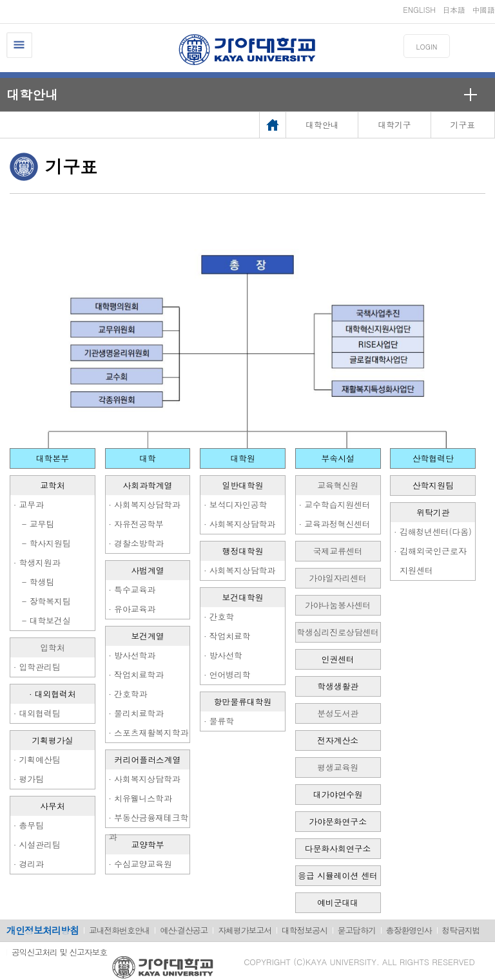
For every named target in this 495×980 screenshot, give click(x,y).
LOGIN (427, 47)
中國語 (483, 9)
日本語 (454, 9)
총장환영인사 (409, 930)
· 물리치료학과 (136, 713)
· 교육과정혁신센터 (335, 524)
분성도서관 (338, 713)
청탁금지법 (461, 930)
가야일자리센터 (338, 578)
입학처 (52, 647)
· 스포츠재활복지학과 (149, 732)
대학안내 (32, 94)
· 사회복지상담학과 (145, 504)
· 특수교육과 (132, 589)
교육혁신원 (338, 485)
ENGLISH (419, 9)
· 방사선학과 (132, 655)
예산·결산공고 (184, 930)
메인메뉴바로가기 (0, 0)
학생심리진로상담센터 (338, 632)
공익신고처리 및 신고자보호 (59, 952)
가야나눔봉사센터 (338, 605)
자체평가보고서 (245, 930)
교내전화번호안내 (119, 930)
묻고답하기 (357, 930)
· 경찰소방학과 (136, 543)
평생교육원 (338, 767)
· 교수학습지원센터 (335, 504)
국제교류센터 (338, 551)
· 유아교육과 (132, 609)
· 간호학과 (128, 694)
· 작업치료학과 (136, 674)
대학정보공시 (305, 930)
